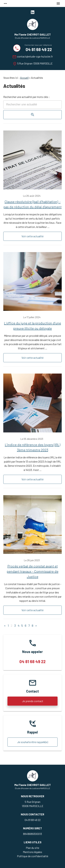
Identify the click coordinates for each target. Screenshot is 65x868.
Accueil (24, 78)
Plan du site (32, 848)
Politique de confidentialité (33, 856)
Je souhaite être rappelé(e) (33, 742)
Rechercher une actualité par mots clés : (27, 97)
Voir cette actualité (32, 236)
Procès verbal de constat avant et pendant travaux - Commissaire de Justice (33, 571)
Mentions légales (32, 852)
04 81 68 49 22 (39, 49)
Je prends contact (33, 701)
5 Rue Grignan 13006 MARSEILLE (35, 63)
